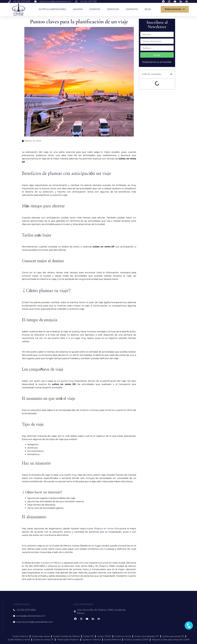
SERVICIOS (113, 9)
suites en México (52, 563)
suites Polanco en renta (100, 529)
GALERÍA (78, 9)
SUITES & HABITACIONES (52, 9)
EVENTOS (95, 9)
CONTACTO (132, 9)
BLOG (148, 9)
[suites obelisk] (159, 617)
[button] (171, 74)
